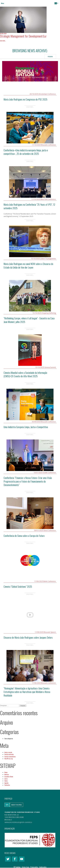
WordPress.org (9, 759)
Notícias (7, 774)
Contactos (7, 785)
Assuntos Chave (9, 777)
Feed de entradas (9, 754)
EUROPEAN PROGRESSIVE (25, 812)
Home (6, 772)
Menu (3, 3)
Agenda (6, 783)
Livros (6, 779)
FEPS (7, 805)
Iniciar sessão (8, 752)
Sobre (6, 781)
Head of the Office (16, 805)
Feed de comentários (10, 757)
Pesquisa (50, 57)
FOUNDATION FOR (11, 812)
